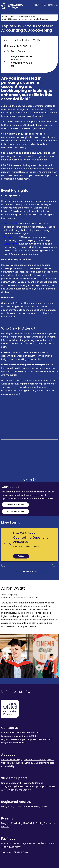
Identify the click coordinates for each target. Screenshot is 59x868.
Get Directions (15, 511)
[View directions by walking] (32, 480)
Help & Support (15, 505)
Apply (40, 5)
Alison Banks (11, 223)
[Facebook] (21, 692)
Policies (50, 763)
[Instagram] (28, 692)
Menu (52, 5)
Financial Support (10, 783)
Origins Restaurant (31, 843)
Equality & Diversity (35, 763)
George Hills (10, 237)
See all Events (30, 572)
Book (21, 556)
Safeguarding (8, 786)
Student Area (21, 852)
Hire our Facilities (10, 843)
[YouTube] (4, 692)
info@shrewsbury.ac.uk (13, 743)
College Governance (12, 763)
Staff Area (7, 852)
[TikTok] (13, 692)
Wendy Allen (10, 244)
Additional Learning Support (32, 786)
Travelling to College (32, 783)
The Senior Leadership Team (39, 760)
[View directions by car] (23, 480)
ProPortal (29, 823)
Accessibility (8, 766)
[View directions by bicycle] (36, 480)
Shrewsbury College (12, 760)
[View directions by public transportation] (28, 480)
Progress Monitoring (12, 823)
